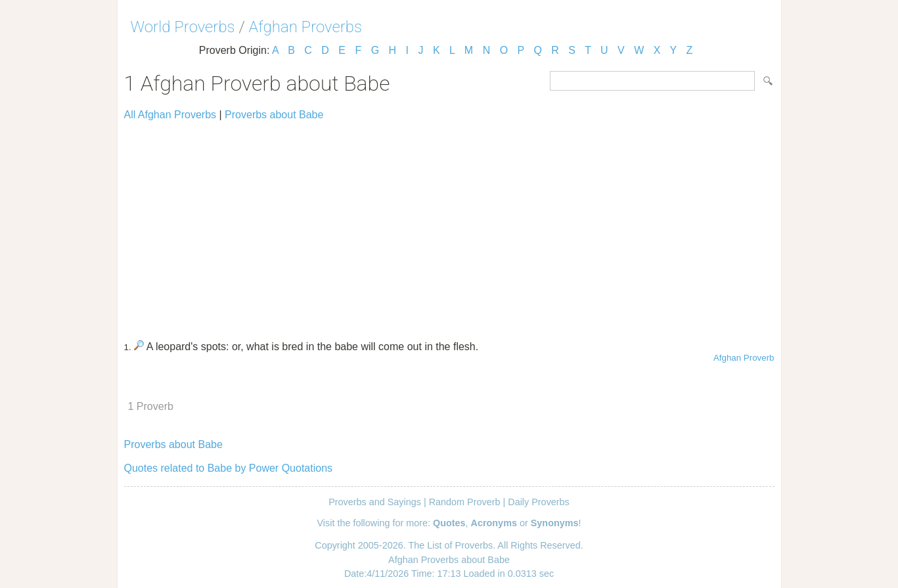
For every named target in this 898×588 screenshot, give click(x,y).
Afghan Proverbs (305, 27)
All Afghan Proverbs (170, 115)
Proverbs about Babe (274, 115)
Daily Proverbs (539, 502)
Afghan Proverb (744, 358)
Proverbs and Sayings (375, 502)
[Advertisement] (449, 225)
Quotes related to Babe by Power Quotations (229, 468)
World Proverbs (183, 27)
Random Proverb (465, 502)
